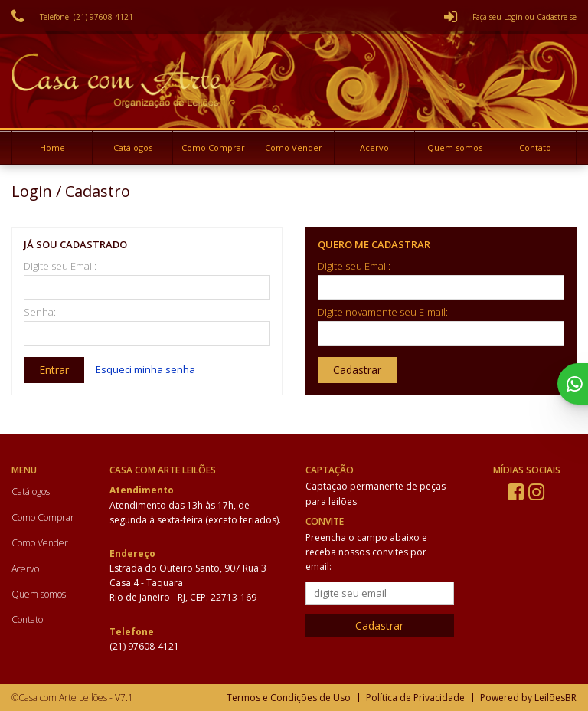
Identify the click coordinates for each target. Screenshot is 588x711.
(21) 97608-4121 (144, 646)
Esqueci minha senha (145, 369)
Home (52, 147)
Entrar (54, 370)
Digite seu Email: (60, 266)
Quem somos (455, 147)
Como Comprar (213, 147)
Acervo (374, 147)
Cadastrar (357, 370)
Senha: (40, 312)
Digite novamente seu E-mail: (383, 312)
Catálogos (133, 147)
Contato (535, 147)
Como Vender (294, 147)
